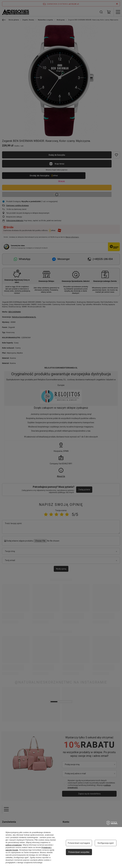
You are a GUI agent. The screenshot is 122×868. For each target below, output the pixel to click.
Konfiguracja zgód (106, 843)
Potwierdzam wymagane (79, 843)
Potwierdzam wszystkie (79, 852)
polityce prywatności (14, 845)
